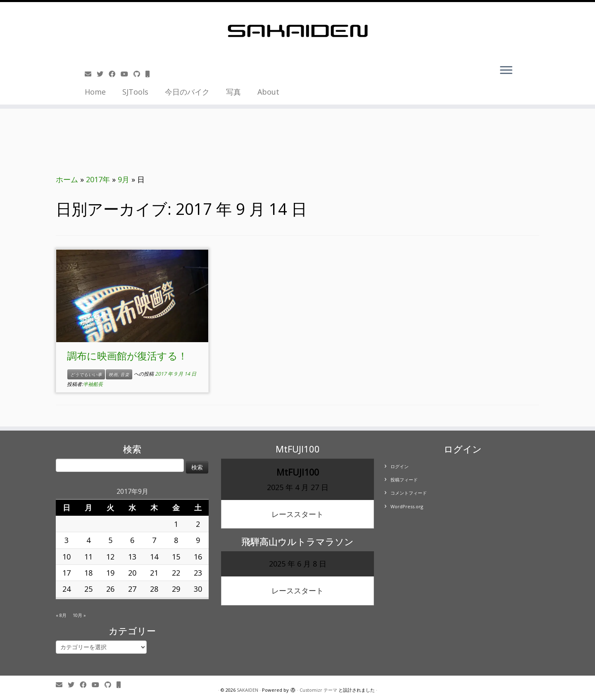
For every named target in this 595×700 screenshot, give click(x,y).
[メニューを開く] (506, 71)
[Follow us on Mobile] (150, 74)
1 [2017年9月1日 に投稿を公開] (176, 524)
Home (95, 92)
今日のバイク (187, 92)
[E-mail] (91, 74)
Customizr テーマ (318, 690)
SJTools (135, 92)
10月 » (79, 615)
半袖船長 (93, 384)
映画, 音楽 (119, 374)
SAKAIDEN (248, 690)
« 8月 (61, 615)
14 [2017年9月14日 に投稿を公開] (154, 557)
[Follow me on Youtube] (127, 74)
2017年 (98, 179)
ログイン (400, 466)
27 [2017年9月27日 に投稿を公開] (132, 589)
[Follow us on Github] (139, 74)
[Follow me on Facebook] (115, 74)
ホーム (67, 179)
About (268, 92)
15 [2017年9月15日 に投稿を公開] (176, 557)
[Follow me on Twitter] (103, 74)
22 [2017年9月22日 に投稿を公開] (176, 573)
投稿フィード (404, 480)
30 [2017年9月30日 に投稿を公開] (198, 589)
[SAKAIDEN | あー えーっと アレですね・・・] (297, 31)
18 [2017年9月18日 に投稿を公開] (88, 573)
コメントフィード (409, 493)
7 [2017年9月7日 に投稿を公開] (154, 540)
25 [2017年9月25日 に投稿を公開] (88, 589)
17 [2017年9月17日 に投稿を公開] (67, 573)
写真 (233, 92)
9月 (124, 179)
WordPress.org (407, 506)
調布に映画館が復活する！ (127, 356)
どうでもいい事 (86, 374)
